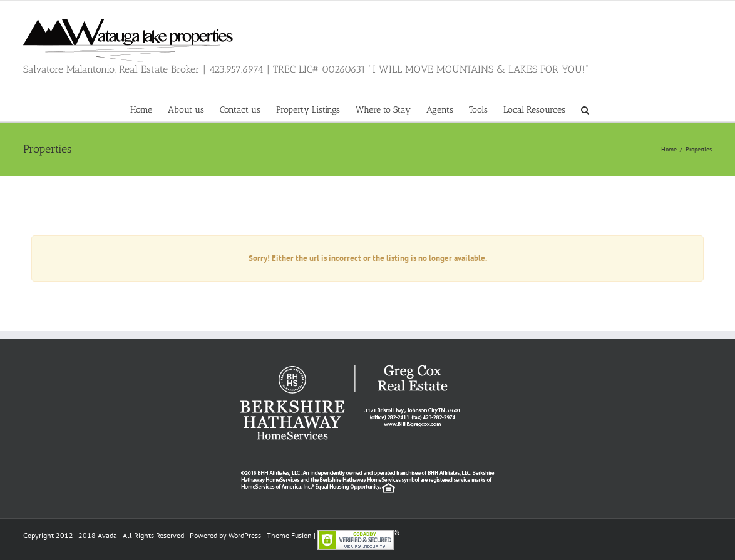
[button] (585, 109)
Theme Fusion (289, 535)
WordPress (245, 535)
